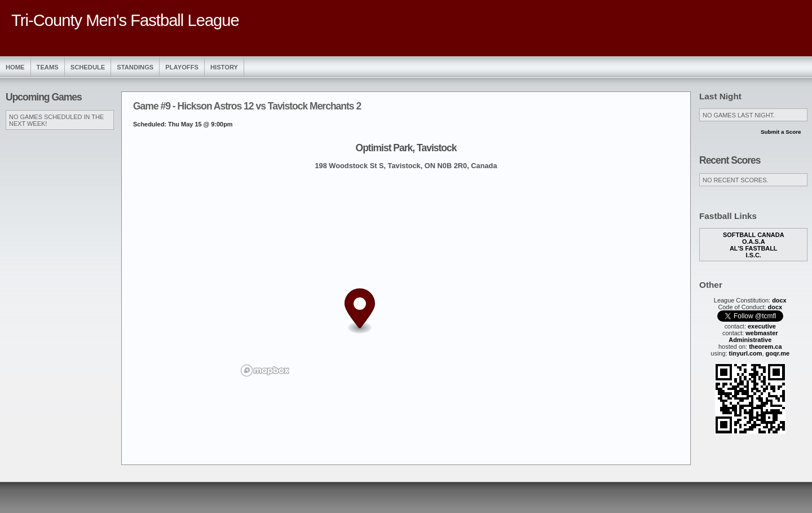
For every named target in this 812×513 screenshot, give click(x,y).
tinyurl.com (746, 353)
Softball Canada (754, 235)
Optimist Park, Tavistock (406, 148)
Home (15, 67)
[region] (406, 279)
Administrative (750, 340)
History (224, 67)
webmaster (762, 333)
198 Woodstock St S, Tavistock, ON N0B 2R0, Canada (406, 166)
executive (762, 326)
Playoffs (182, 67)
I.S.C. (754, 255)
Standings (135, 67)
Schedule (88, 67)
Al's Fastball (754, 248)
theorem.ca (765, 347)
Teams (48, 67)
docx (779, 300)
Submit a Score (781, 132)
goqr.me (778, 353)
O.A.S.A (754, 242)
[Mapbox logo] (265, 370)
